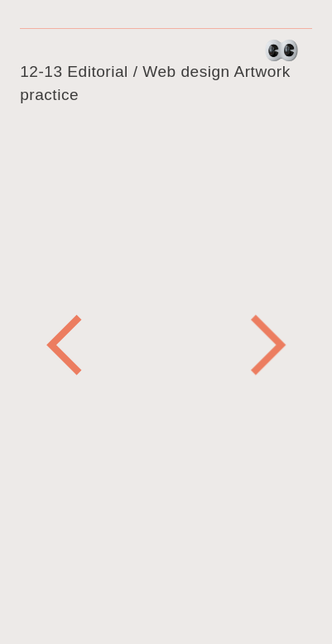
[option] (166, 241)
